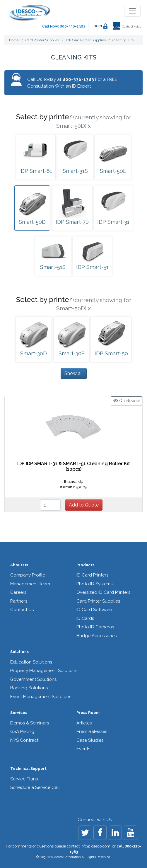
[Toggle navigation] (132, 11)
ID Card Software (94, 610)
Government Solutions (33, 679)
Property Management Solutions (44, 671)
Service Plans (24, 779)
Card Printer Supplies (98, 601)
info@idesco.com (95, 846)
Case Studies (90, 740)
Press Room (88, 713)
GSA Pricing (22, 731)
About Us (19, 565)
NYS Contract (24, 740)
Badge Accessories (96, 636)
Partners (19, 601)
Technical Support (28, 769)
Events (83, 749)
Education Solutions (31, 662)
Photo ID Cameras (95, 627)
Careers (18, 592)
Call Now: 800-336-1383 (64, 26)
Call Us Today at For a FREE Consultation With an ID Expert (72, 83)
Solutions (19, 652)
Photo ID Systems (94, 584)
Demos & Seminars (30, 723)
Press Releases (92, 731)
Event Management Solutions (41, 697)
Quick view (127, 401)
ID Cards (85, 618)
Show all (74, 373)
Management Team (30, 584)
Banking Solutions (29, 688)
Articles (84, 723)
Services (19, 713)
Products (85, 565)
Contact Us (22, 610)
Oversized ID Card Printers (103, 592)
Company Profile (28, 575)
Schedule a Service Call (35, 787)
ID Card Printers (92, 575)
